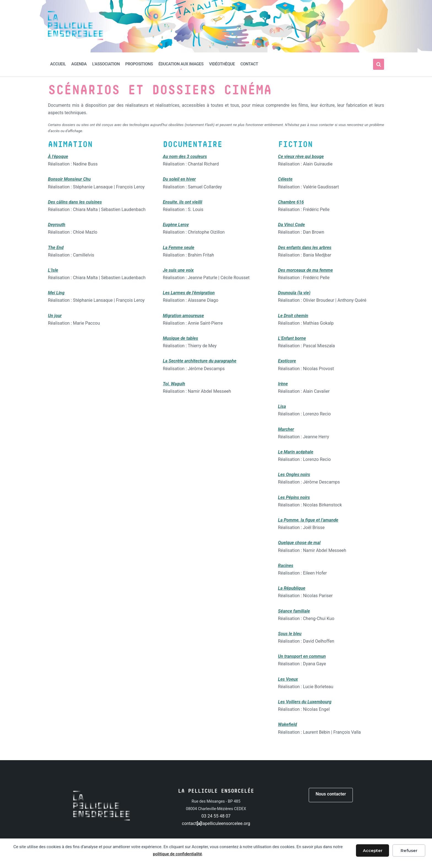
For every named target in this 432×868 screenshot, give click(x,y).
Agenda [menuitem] (79, 64)
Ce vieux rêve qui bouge (301, 157)
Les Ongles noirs (294, 475)
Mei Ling (56, 293)
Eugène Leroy (176, 225)
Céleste (285, 179)
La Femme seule (179, 247)
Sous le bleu (290, 634)
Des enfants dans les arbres (305, 247)
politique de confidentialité (177, 854)
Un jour (55, 316)
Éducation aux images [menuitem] (181, 64)
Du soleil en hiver (179, 179)
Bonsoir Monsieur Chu (69, 179)
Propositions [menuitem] (139, 64)
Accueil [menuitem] (58, 64)
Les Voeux (288, 679)
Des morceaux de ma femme (305, 270)
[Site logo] (75, 38)
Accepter (373, 850)
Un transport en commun (302, 656)
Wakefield (287, 724)
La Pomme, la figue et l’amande (308, 520)
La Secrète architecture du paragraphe (200, 361)
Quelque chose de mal (299, 543)
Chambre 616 (291, 202)
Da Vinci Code (291, 225)
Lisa (282, 406)
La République (292, 588)
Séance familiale (294, 611)
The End (56, 247)
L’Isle (53, 270)
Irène (283, 384)
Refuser (409, 850)
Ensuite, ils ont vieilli (183, 202)
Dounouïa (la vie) (294, 293)
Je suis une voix (178, 270)
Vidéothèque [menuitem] (222, 64)
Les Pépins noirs (294, 497)
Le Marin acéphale (296, 452)
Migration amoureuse (183, 316)
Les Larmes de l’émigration (189, 293)
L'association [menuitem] (106, 64)
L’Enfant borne (292, 338)
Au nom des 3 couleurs (185, 157)
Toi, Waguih (174, 384)
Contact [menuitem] (249, 64)
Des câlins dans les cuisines (75, 202)
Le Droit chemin (293, 316)
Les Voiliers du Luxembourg (305, 702)
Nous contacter (331, 795)
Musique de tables (180, 338)
